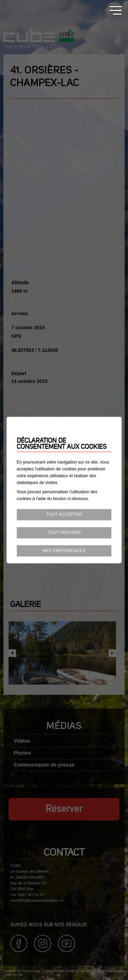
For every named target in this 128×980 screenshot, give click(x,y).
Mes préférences (64, 551)
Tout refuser (64, 533)
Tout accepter (64, 515)
